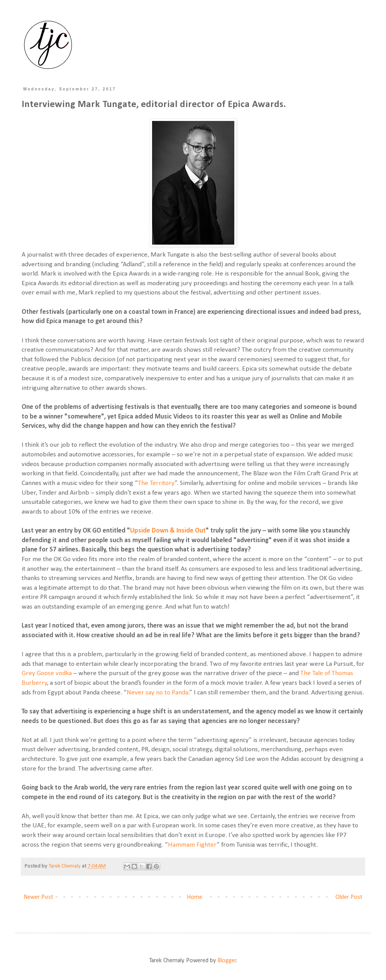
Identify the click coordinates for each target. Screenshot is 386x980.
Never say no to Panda (157, 693)
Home (195, 897)
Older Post (349, 897)
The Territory (156, 483)
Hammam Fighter (192, 845)
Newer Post (38, 897)
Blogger (227, 961)
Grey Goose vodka (47, 673)
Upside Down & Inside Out (168, 531)
